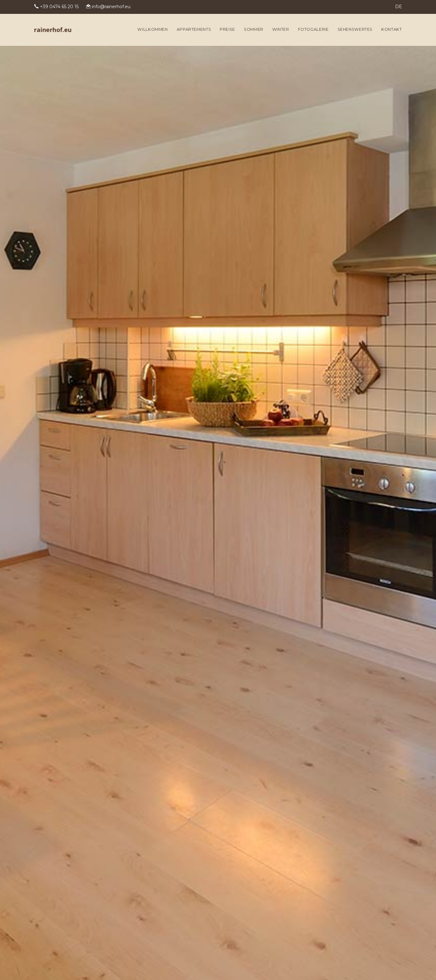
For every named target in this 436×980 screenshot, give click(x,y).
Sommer (254, 29)
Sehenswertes (355, 29)
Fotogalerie (313, 29)
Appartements (194, 29)
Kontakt (392, 29)
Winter (281, 29)
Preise (227, 29)
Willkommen (152, 29)
